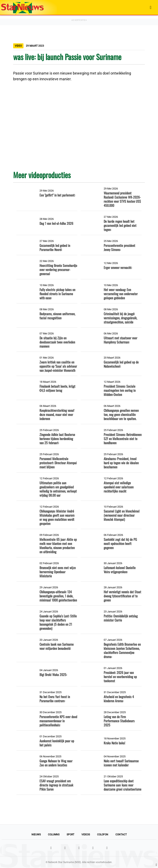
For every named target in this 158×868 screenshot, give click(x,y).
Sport (70, 835)
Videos (86, 835)
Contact (121, 835)
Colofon (103, 835)
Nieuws (36, 835)
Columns (54, 835)
